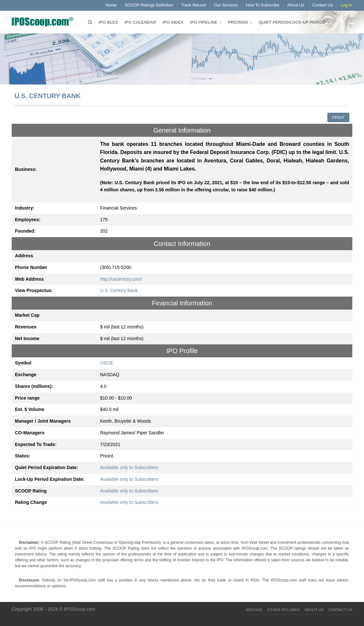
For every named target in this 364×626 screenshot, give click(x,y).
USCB (107, 363)
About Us (296, 5)
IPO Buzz (108, 22)
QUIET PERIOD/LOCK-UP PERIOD (292, 22)
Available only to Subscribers (129, 467)
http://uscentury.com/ (121, 279)
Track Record (193, 5)
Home (111, 5)
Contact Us (323, 5)
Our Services (226, 5)
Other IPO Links (284, 610)
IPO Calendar (140, 22)
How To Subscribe (263, 5)
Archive (254, 610)
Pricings (238, 22)
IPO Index (173, 22)
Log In (346, 5)
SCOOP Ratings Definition (149, 5)
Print (338, 117)
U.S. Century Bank (119, 290)
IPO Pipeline (204, 22)
